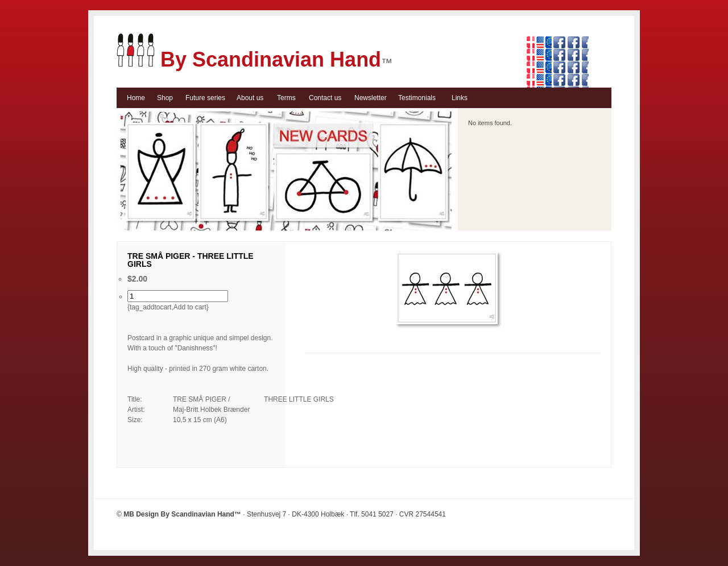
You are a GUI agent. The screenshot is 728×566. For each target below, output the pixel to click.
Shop (165, 98)
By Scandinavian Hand (249, 59)
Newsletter (371, 98)
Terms (286, 98)
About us (250, 98)
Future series (205, 98)
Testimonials (417, 98)
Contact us (325, 98)
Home (136, 98)
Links (460, 98)
